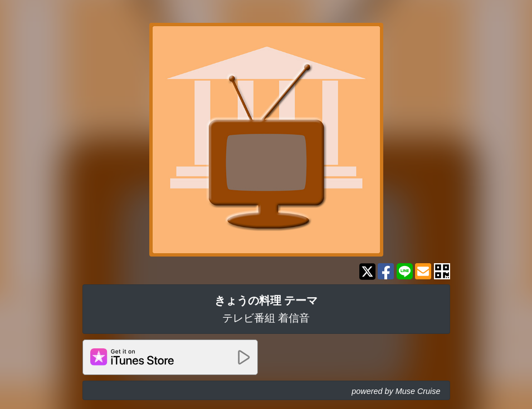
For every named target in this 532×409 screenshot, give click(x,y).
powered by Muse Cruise (396, 391)
